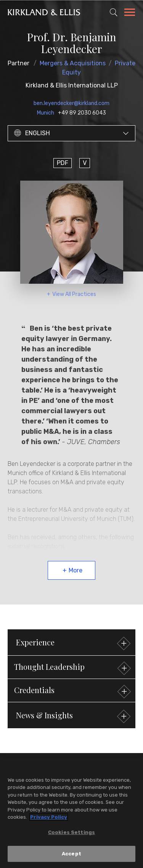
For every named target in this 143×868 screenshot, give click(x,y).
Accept (71, 855)
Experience (72, 643)
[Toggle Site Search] (114, 12)
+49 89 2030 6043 (82, 113)
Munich (46, 113)
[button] (71, 667)
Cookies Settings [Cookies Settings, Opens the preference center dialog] (71, 833)
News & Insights (72, 716)
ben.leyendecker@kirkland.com (71, 103)
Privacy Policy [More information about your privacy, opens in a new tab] (49, 818)
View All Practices (74, 294)
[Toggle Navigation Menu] (130, 13)
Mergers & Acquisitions (73, 63)
